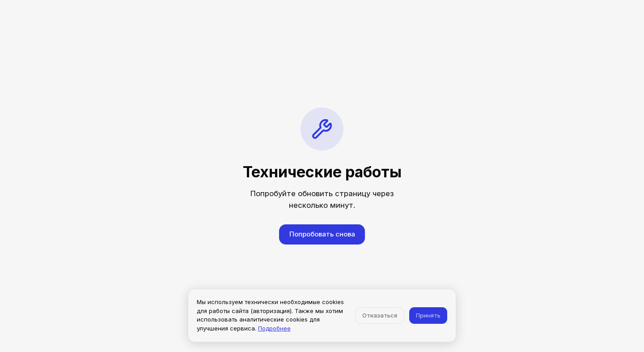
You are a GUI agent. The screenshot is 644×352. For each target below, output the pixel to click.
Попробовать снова (322, 234)
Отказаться (380, 315)
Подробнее (274, 328)
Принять (428, 315)
